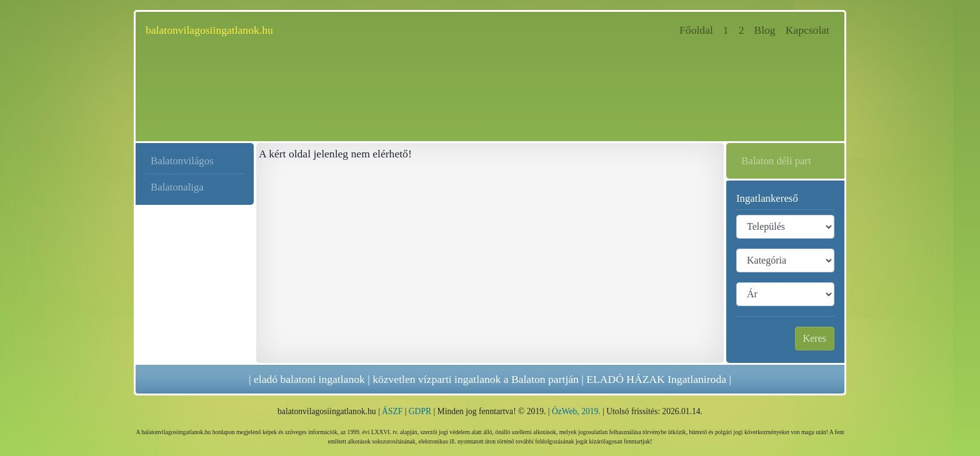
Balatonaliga (177, 187)
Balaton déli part (776, 161)
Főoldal (699, 29)
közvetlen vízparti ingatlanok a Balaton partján (476, 379)
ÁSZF (392, 411)
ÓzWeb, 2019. (576, 411)
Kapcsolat (807, 30)
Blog (764, 30)
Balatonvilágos (182, 161)
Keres (815, 338)
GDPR (420, 411)
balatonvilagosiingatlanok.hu (209, 30)
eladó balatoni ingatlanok (309, 379)
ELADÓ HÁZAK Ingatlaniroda (656, 379)
